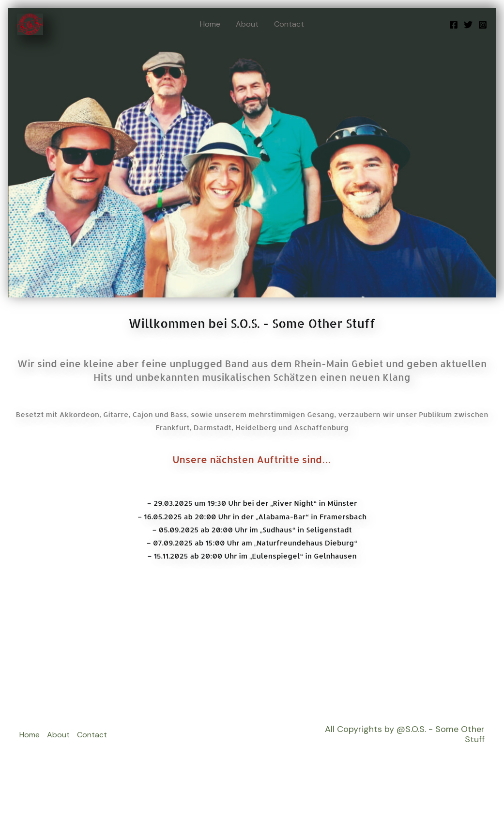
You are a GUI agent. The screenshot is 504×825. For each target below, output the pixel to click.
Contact (289, 24)
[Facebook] (454, 25)
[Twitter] (468, 25)
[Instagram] (483, 25)
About (247, 24)
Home (210, 24)
